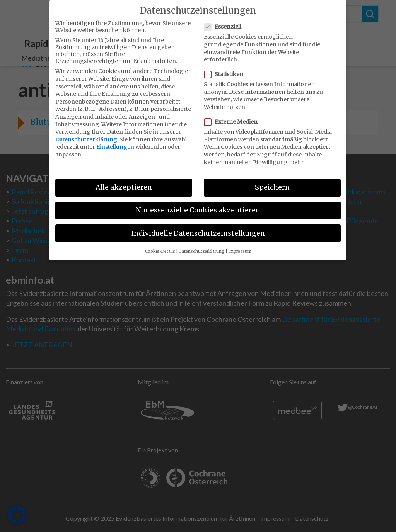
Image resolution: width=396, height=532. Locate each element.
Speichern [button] (272, 182)
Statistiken (226, 69)
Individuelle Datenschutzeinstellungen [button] (198, 228)
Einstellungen (115, 142)
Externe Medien (233, 117)
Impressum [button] (240, 246)
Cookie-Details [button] (160, 246)
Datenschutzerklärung (86, 134)
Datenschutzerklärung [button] (202, 246)
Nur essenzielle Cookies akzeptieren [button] (198, 205)
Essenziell (225, 22)
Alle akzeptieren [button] (124, 182)
